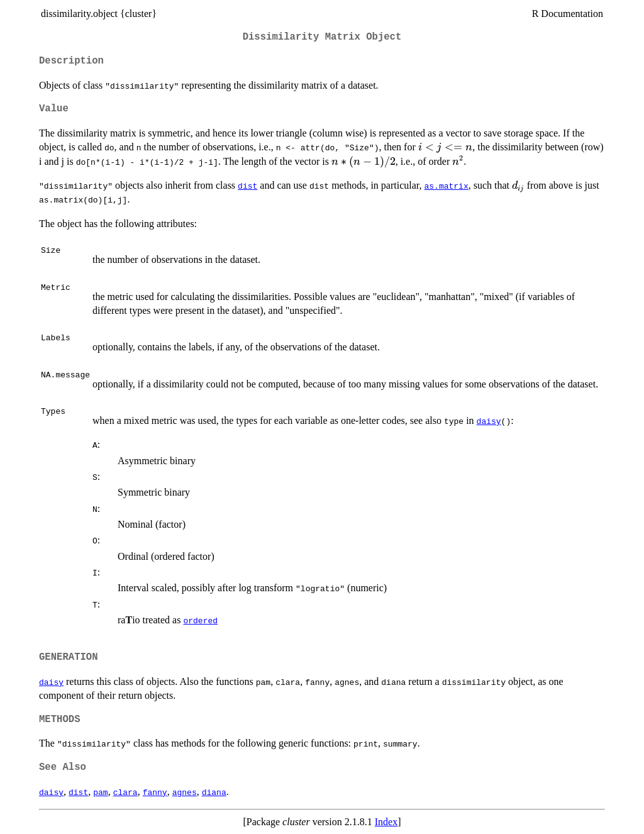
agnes (185, 792)
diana (214, 792)
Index (386, 822)
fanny (155, 792)
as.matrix (446, 186)
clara (125, 792)
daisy (489, 421)
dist (247, 186)
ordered (200, 620)
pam (100, 792)
